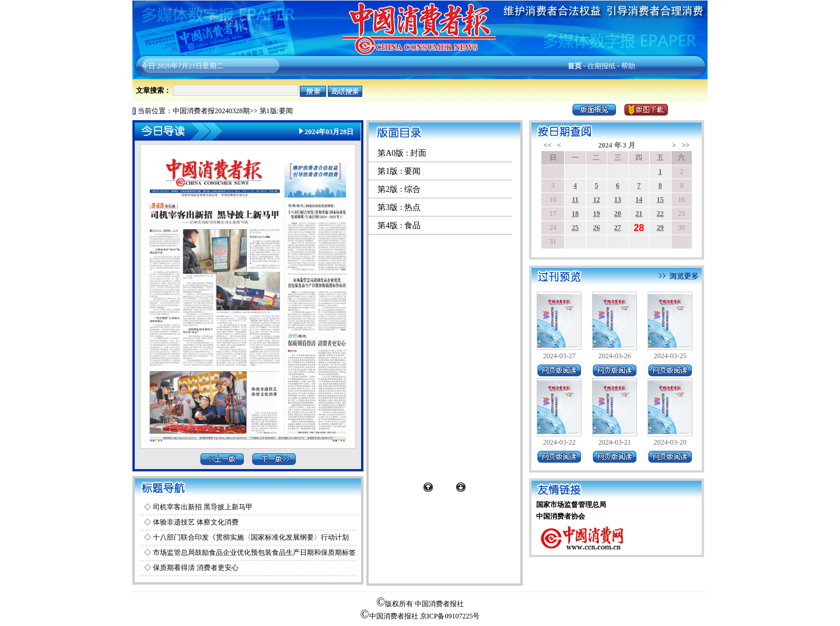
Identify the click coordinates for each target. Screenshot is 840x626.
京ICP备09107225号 (450, 616)
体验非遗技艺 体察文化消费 (196, 522)
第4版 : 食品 (399, 225)
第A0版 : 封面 (402, 153)
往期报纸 (601, 66)
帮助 (628, 66)
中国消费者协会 (561, 516)
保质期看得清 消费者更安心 (196, 568)
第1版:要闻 (276, 111)
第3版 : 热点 (399, 207)
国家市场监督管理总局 (571, 505)
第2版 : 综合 (399, 189)
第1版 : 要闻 (399, 171)
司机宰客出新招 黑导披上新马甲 (203, 507)
